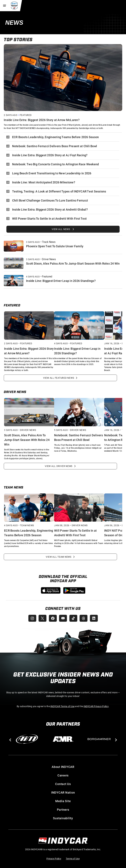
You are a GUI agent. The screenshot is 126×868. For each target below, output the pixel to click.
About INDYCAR (63, 767)
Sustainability (63, 818)
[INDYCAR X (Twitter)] (42, 618)
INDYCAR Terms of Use (62, 706)
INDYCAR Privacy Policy (96, 706)
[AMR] (63, 739)
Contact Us (63, 784)
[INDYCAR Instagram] (31, 618)
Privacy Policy (54, 859)
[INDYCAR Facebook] (52, 618)
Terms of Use (73, 859)
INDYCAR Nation (63, 792)
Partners (63, 810)
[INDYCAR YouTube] (63, 618)
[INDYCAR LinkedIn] (94, 618)
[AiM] (27, 739)
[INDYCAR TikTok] (73, 618)
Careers (63, 775)
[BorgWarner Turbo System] (99, 739)
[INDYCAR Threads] (84, 618)
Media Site (63, 801)
